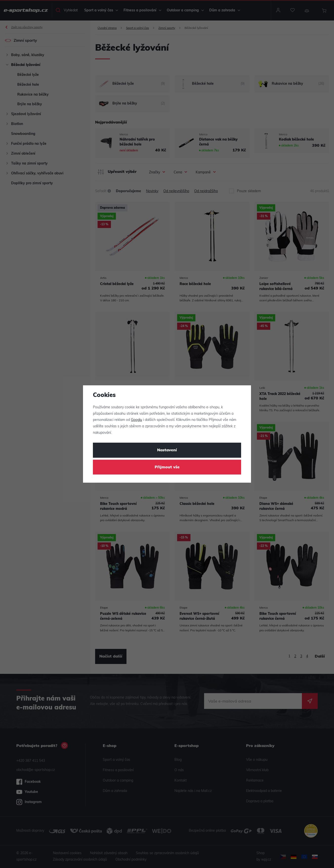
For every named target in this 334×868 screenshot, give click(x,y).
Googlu (136, 420)
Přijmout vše (167, 467)
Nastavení (167, 450)
